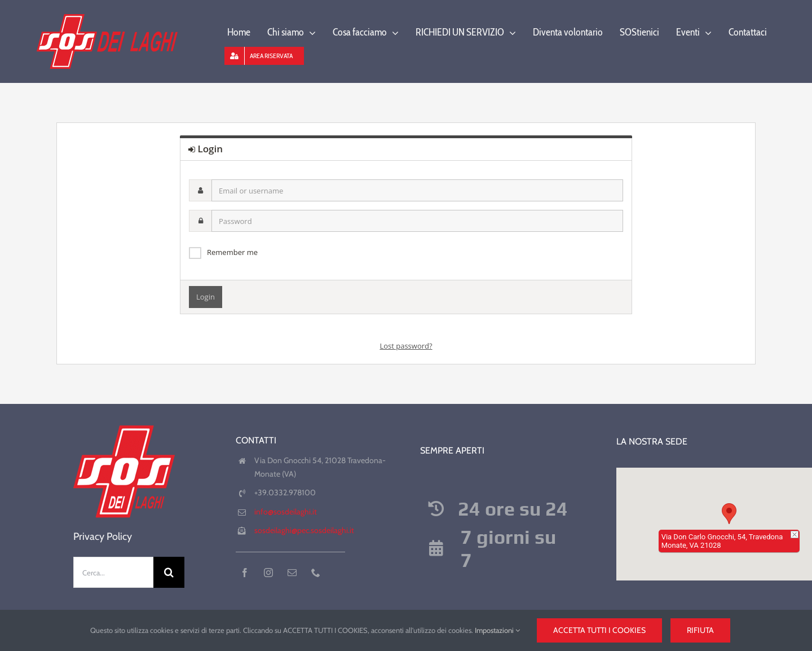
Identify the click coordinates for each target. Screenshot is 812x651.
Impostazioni (497, 630)
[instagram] (268, 573)
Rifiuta (700, 630)
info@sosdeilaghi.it (286, 512)
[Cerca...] (113, 572)
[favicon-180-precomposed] (124, 425)
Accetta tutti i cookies (599, 630)
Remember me (232, 252)
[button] (729, 514)
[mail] (292, 573)
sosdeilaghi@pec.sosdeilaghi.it (304, 530)
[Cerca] (169, 572)
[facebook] (245, 573)
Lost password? (406, 346)
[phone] (316, 573)
